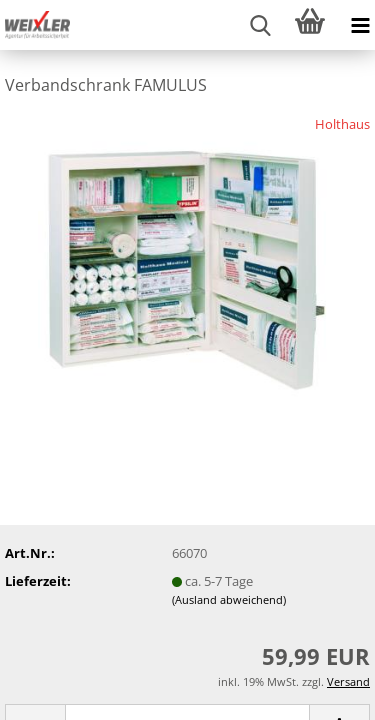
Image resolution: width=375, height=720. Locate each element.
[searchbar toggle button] (260, 25)
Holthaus (342, 124)
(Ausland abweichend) (229, 599)
